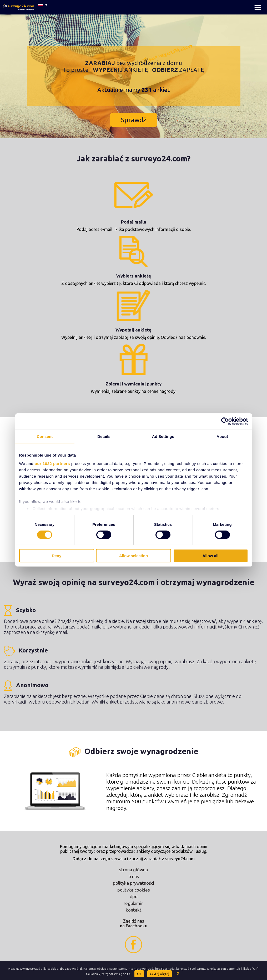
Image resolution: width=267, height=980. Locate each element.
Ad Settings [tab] (163, 436)
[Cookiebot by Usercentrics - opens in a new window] (225, 421)
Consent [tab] (45, 436)
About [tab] (222, 436)
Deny (57, 556)
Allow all (211, 556)
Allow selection (133, 556)
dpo (134, 896)
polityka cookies (134, 890)
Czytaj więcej (160, 974)
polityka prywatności (133, 883)
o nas (134, 876)
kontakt (134, 910)
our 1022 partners (52, 463)
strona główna (133, 870)
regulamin (134, 903)
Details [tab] (104, 436)
